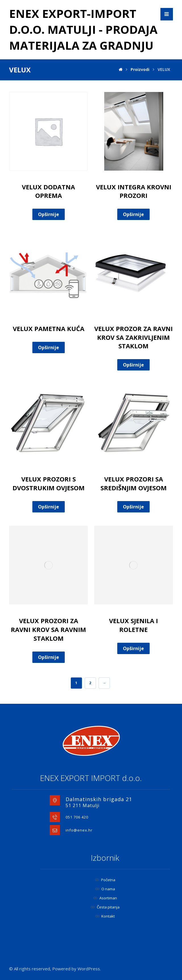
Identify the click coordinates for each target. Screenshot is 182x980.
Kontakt (105, 916)
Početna (105, 880)
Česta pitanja (105, 907)
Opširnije (49, 214)
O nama (105, 889)
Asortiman (105, 898)
